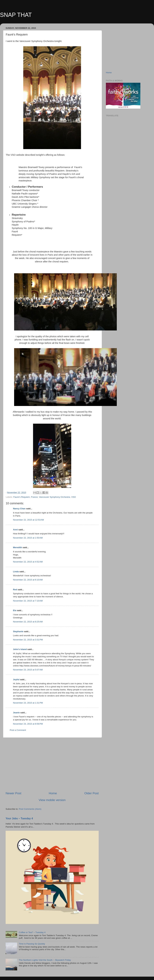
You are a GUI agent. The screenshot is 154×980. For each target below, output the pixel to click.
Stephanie (18, 631)
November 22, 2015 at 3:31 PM (28, 640)
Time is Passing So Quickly (32, 944)
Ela (15, 610)
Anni (16, 530)
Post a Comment (18, 730)
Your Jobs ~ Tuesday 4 (19, 818)
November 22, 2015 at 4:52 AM (28, 562)
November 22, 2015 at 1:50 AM (28, 538)
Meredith (17, 547)
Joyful (16, 679)
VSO (74, 497)
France (34, 497)
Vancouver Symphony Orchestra (55, 497)
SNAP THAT (16, 15)
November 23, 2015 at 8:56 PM (28, 724)
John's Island (20, 649)
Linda (16, 572)
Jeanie (16, 713)
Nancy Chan (19, 509)
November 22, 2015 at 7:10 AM (28, 601)
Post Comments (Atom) (30, 809)
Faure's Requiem (21, 497)
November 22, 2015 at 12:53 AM (28, 520)
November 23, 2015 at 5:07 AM (28, 670)
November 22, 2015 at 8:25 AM (28, 622)
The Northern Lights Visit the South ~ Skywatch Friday (45, 960)
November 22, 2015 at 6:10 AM (28, 580)
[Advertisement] (52, 764)
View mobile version (52, 800)
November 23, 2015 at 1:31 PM (28, 703)
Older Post (92, 793)
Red (15, 590)
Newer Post (13, 793)
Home (53, 793)
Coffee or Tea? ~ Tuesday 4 (32, 932)
